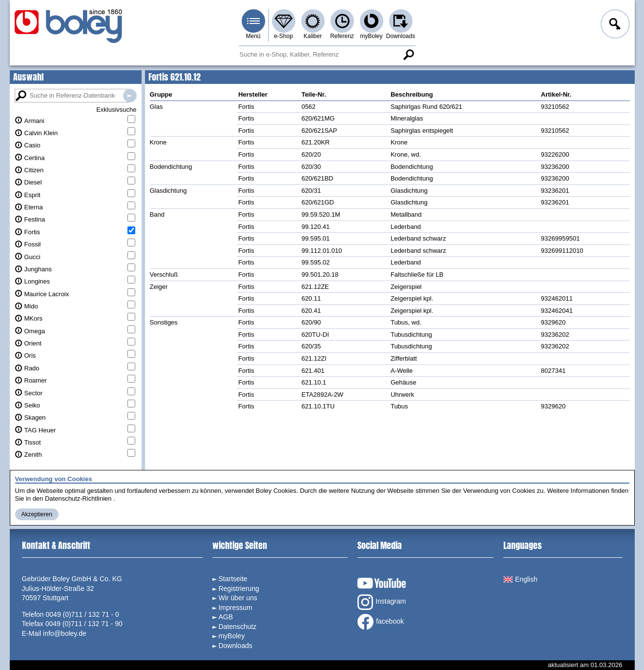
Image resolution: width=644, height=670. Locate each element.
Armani (34, 121)
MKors (34, 318)
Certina (35, 158)
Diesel (33, 182)
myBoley (371, 36)
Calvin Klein (41, 133)
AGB (226, 617)
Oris (30, 355)
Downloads (401, 36)
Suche (409, 55)
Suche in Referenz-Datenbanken (130, 96)
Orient (33, 343)
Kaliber (313, 36)
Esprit (32, 195)
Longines (37, 281)
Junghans (38, 269)
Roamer (36, 380)
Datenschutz (237, 627)
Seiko (32, 405)
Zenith (33, 455)
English (520, 579)
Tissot (33, 442)
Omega (35, 331)
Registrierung (239, 589)
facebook (381, 622)
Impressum (235, 608)
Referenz (342, 36)
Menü (253, 36)
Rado (32, 368)
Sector (34, 393)
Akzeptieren (37, 514)
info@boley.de (65, 633)
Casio (32, 145)
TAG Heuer (40, 430)
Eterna (34, 207)
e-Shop (283, 36)
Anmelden (614, 25)
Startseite (233, 579)
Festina (35, 219)
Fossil (33, 244)
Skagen (35, 417)
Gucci (32, 257)
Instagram (382, 602)
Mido (31, 306)
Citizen (34, 170)
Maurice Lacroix (47, 294)
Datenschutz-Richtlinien (78, 498)
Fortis (32, 232)
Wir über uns (238, 598)
